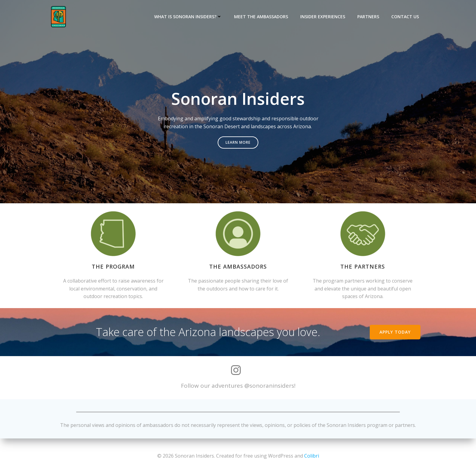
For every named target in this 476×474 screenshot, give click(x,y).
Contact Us (405, 17)
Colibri (312, 456)
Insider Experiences (323, 17)
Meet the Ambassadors (261, 17)
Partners (368, 17)
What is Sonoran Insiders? (188, 17)
